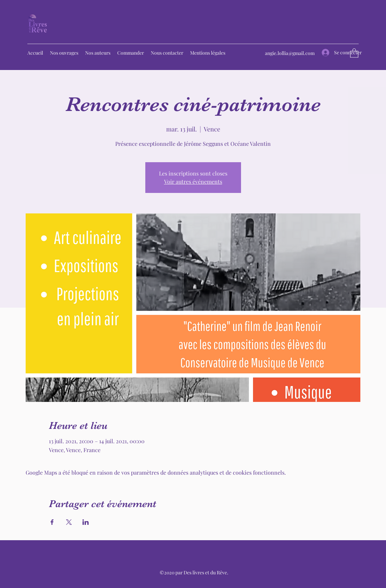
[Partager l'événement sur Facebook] (52, 522)
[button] (354, 53)
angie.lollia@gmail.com (290, 53)
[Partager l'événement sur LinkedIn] (86, 522)
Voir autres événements (193, 181)
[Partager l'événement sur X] (69, 522)
